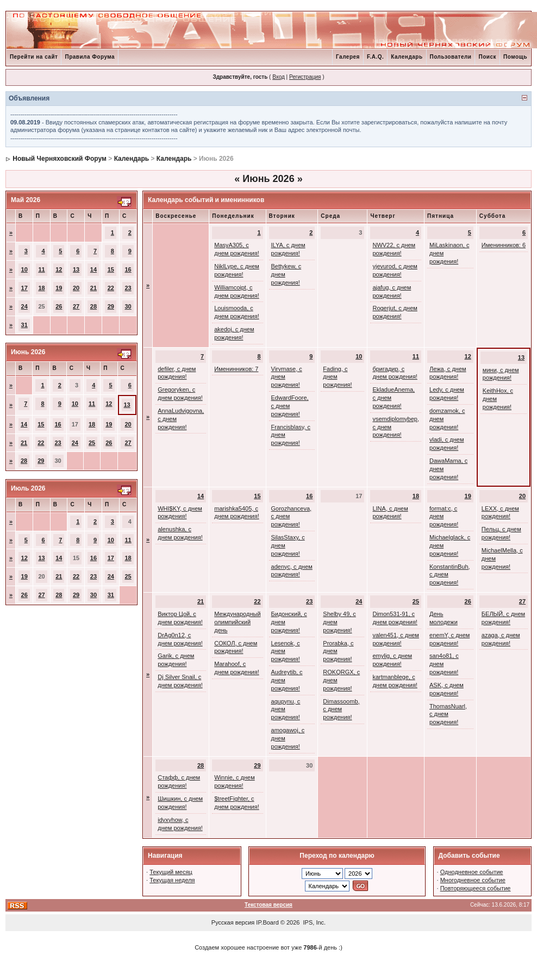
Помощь (515, 57)
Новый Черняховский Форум (60, 159)
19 (59, 288)
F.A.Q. (375, 57)
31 (24, 325)
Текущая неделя (172, 880)
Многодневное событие (473, 880)
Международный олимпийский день (237, 622)
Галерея (348, 57)
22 (111, 288)
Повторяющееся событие (476, 888)
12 (59, 269)
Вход (279, 77)
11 (41, 269)
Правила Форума (90, 57)
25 (92, 443)
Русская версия (233, 922)
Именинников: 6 (504, 245)
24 (24, 306)
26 (59, 306)
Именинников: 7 (236, 369)
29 (111, 306)
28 (93, 306)
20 (76, 288)
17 (24, 288)
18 (41, 288)
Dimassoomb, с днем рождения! (341, 709)
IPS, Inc (314, 922)
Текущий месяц (171, 872)
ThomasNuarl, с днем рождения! (448, 714)
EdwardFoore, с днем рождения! (290, 406)
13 (76, 269)
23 (128, 288)
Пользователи (451, 57)
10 (24, 269)
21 (93, 288)
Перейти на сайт (34, 57)
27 (76, 306)
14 (93, 269)
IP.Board (267, 922)
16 (128, 269)
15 (111, 269)
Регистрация (305, 77)
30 (128, 306)
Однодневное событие (472, 872)
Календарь (407, 57)
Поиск (487, 57)
